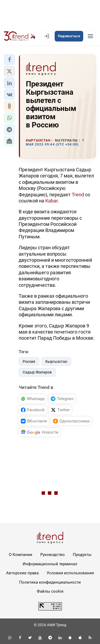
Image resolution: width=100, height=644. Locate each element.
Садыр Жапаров (37, 372)
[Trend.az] (20, 36)
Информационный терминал (50, 564)
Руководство (53, 555)
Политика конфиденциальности (50, 582)
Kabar (51, 201)
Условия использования (70, 573)
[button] (9, 60)
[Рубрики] (90, 36)
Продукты (82, 555)
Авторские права (22, 573)
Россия (29, 362)
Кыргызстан (56, 362)
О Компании (21, 555)
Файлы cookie (50, 591)
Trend (78, 195)
